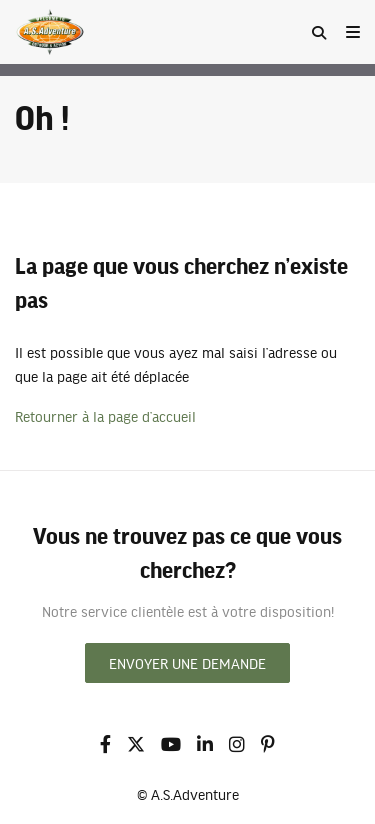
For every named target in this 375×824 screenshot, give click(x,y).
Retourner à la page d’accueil (105, 416)
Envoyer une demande (187, 663)
